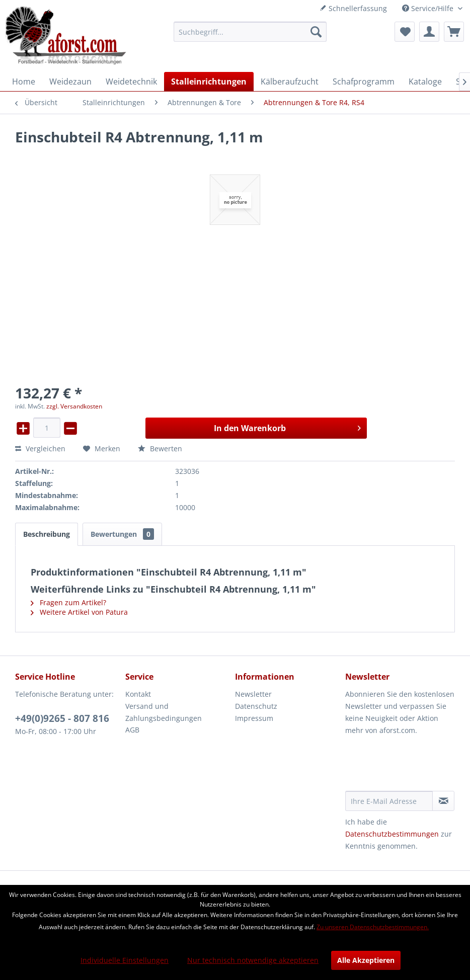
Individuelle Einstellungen (125, 960)
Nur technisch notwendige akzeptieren (253, 960)
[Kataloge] (425, 81)
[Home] (24, 81)
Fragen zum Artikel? (68, 602)
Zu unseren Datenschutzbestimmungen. (373, 927)
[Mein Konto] (429, 32)
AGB (132, 730)
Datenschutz (256, 706)
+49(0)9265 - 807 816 (62, 718)
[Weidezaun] (70, 81)
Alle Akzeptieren (366, 960)
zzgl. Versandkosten (74, 406)
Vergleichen (40, 448)
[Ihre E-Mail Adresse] (389, 801)
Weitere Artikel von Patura (79, 612)
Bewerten (160, 448)
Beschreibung (47, 534)
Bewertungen (122, 534)
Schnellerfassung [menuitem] (353, 8)
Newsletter (253, 694)
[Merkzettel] (405, 32)
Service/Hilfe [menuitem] (429, 8)
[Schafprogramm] (364, 81)
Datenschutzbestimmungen (392, 834)
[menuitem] (250, 32)
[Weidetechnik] (131, 81)
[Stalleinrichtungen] (209, 81)
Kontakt (138, 694)
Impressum (254, 718)
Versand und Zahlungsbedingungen (164, 712)
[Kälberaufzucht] (290, 81)
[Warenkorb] (454, 32)
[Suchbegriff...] (250, 32)
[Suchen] (316, 32)
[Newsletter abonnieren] (443, 801)
